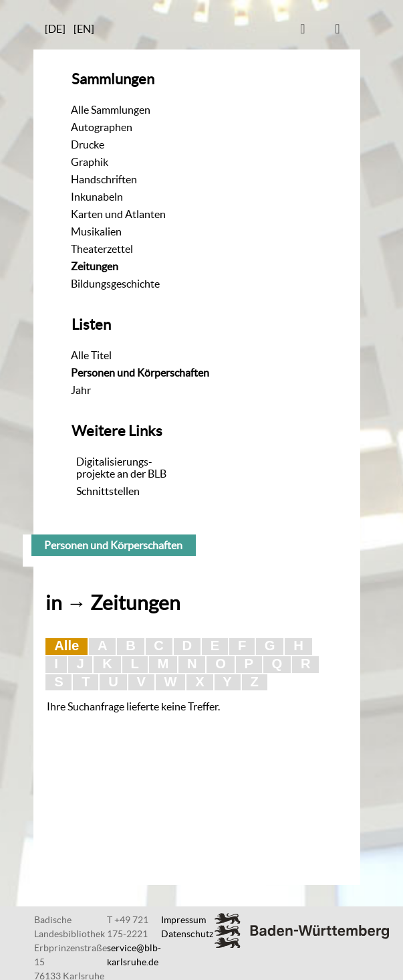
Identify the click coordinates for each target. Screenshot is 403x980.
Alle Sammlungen (111, 110)
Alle (66, 646)
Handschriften (104, 179)
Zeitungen (95, 266)
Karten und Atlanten (118, 214)
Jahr (81, 390)
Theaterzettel (102, 249)
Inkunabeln (97, 197)
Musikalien (96, 231)
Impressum (183, 920)
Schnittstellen (108, 491)
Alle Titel (91, 355)
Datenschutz (187, 934)
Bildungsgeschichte (115, 284)
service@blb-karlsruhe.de (134, 955)
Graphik (90, 162)
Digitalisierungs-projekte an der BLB (121, 468)
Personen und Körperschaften (140, 373)
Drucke (88, 144)
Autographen (102, 127)
